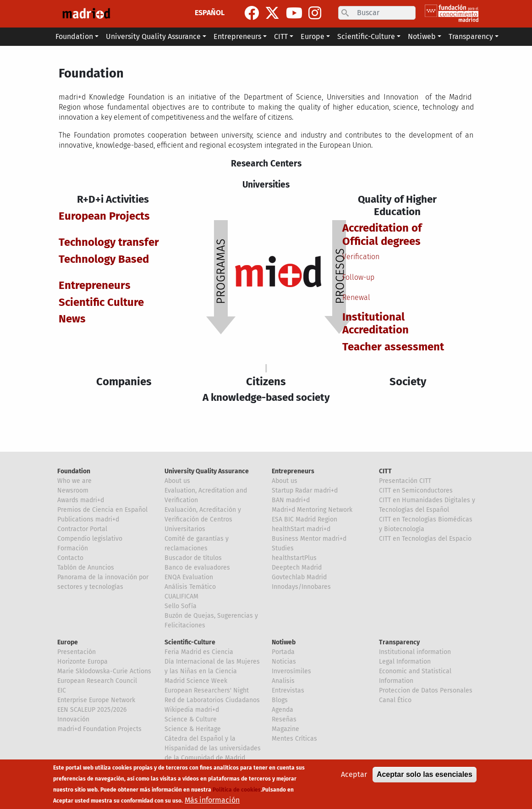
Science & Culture (191, 719)
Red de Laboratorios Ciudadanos (212, 700)
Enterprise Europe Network (96, 700)
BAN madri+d (291, 500)
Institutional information (415, 652)
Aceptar (354, 774)
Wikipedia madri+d (192, 710)
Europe (68, 642)
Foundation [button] (74, 36)
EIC (62, 690)
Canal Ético (395, 700)
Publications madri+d (88, 519)
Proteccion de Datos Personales (426, 690)
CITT (385, 471)
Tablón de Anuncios (86, 568)
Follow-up (358, 277)
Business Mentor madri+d (309, 539)
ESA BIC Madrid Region (304, 519)
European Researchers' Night (207, 690)
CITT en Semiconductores (416, 490)
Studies (283, 548)
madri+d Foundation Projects (99, 729)
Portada (283, 652)
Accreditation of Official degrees (382, 235)
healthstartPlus (294, 558)
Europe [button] (313, 36)
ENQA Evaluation (189, 577)
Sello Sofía (181, 606)
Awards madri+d (81, 500)
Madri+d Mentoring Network (312, 510)
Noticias (284, 662)
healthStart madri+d (301, 529)
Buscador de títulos (193, 558)
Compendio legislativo (90, 539)
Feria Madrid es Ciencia (199, 652)
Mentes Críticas (294, 739)
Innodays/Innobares (301, 587)
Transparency (399, 642)
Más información (212, 800)
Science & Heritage (193, 729)
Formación (73, 548)
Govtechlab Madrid (299, 577)
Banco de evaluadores (197, 568)
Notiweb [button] (422, 36)
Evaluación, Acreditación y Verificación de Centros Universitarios (203, 519)
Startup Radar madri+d (305, 490)
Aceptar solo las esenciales (425, 774)
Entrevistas (288, 690)
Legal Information (405, 662)
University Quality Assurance (207, 471)
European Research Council (97, 681)
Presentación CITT (405, 481)
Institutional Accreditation (376, 324)
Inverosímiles (291, 671)
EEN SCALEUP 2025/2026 (92, 710)
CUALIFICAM (181, 596)
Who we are (74, 481)
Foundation (74, 471)
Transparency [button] (471, 36)
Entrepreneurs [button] (237, 36)
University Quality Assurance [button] (153, 36)
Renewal (356, 297)
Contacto (70, 558)
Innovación (73, 719)
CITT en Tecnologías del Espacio (425, 539)
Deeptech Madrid (297, 568)
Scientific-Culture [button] (366, 36)
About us (177, 481)
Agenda (282, 710)
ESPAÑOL (210, 13)
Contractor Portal (82, 529)
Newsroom (73, 490)
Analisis (283, 681)
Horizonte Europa (82, 662)
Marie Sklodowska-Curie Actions (104, 671)
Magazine (285, 729)
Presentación (77, 652)
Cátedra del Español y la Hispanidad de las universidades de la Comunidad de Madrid (213, 748)
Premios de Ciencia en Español (102, 510)
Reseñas (284, 719)
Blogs (280, 700)
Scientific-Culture (190, 642)
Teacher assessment (393, 347)
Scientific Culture (101, 302)
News (72, 319)
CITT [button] (281, 36)
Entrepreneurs (293, 471)
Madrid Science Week (196, 681)
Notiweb (284, 642)
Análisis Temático (190, 587)
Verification (361, 257)
